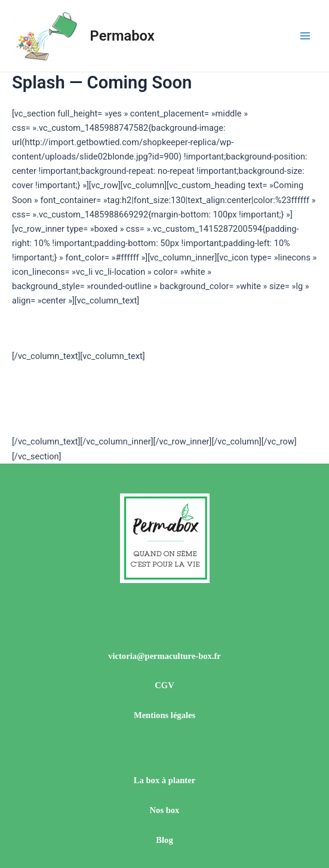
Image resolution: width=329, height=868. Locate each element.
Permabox (122, 36)
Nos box (165, 810)
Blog (164, 840)
